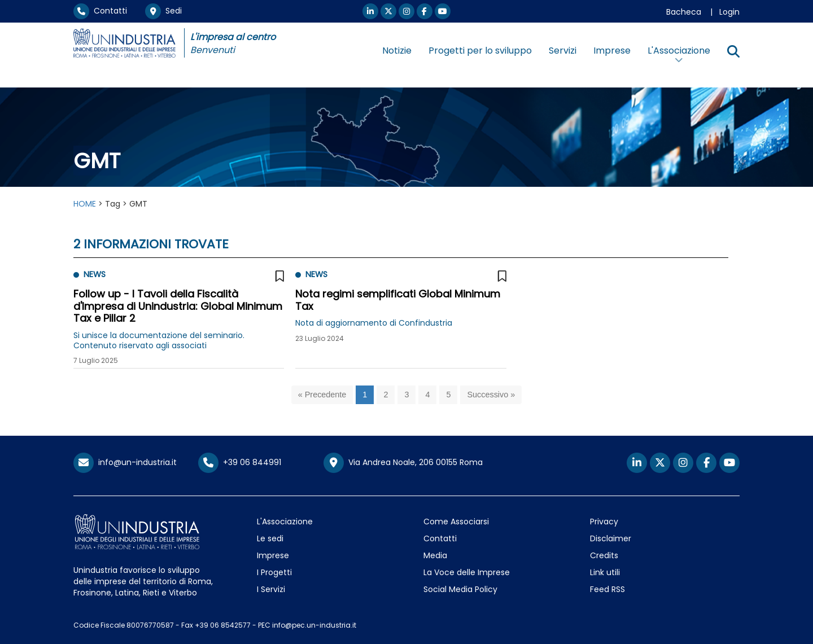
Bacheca (684, 12)
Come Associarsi (456, 522)
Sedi (163, 11)
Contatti (100, 11)
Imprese (612, 51)
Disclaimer (611, 538)
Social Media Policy (460, 589)
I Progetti (274, 572)
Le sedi (270, 538)
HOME (85, 204)
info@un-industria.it (125, 462)
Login (729, 12)
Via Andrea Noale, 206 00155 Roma (403, 463)
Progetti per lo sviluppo (480, 51)
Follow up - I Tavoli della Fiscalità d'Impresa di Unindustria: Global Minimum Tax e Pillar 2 (178, 306)
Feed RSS (607, 589)
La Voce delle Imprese (467, 572)
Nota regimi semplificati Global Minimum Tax (398, 300)
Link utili (605, 572)
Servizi (563, 51)
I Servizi (271, 589)
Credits (604, 555)
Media (435, 555)
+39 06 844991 (240, 462)
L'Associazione (285, 522)
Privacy (604, 522)
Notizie (397, 51)
